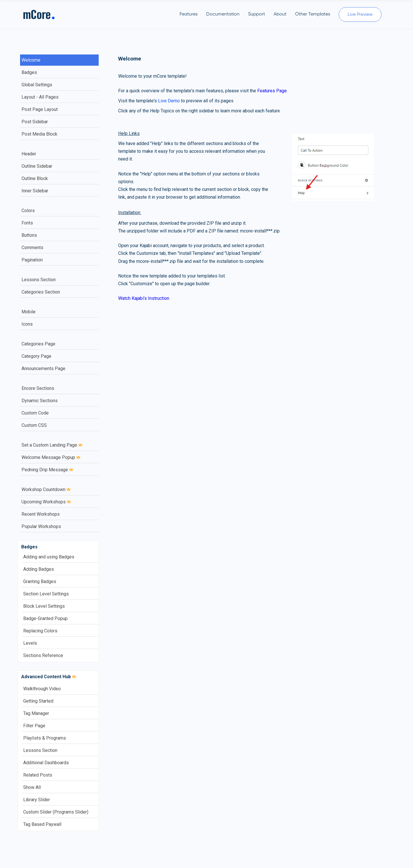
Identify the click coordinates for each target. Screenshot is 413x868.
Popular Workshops (41, 526)
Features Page (272, 91)
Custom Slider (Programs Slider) (56, 812)
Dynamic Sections (40, 401)
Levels (30, 643)
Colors (28, 211)
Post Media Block (39, 134)
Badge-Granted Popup (45, 618)
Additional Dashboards (46, 763)
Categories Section (41, 292)
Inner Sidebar (35, 191)
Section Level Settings (46, 594)
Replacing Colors (40, 631)
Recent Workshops (41, 514)
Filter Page (34, 726)
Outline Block (35, 178)
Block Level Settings (44, 606)
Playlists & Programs (45, 738)
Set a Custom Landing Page (52, 445)
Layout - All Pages (40, 97)
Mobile (29, 312)
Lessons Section (39, 280)
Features (189, 14)
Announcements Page (43, 368)
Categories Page (38, 344)
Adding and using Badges (49, 557)
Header (29, 154)
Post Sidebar (35, 122)
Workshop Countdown (46, 489)
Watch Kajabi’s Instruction (144, 298)
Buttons (29, 235)
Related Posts (38, 775)
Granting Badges (40, 581)
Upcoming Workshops (46, 502)
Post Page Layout (40, 109)
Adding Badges (39, 569)
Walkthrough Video (42, 689)
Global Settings (37, 85)
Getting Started (38, 701)
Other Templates (313, 14)
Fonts (27, 223)
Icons (27, 324)
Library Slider (37, 800)
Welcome (31, 60)
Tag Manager (36, 713)
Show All (32, 787)
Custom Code (35, 413)
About (280, 14)
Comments (32, 248)
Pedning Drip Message (47, 470)
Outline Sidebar (37, 166)
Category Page (36, 356)
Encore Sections (38, 388)
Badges (29, 72)
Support (257, 14)
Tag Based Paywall (42, 824)
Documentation (223, 14)
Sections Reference (43, 655)
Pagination (32, 260)
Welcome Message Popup (51, 457)
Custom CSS (34, 425)
